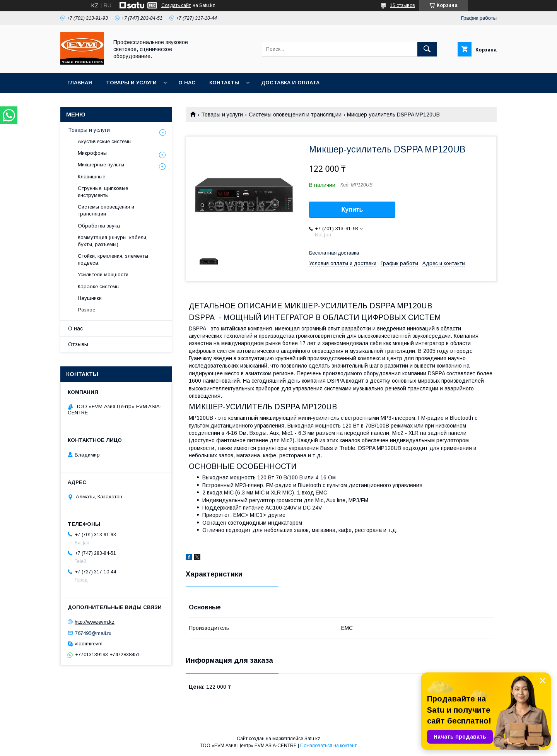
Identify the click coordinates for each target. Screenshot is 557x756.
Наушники (90, 298)
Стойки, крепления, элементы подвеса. (113, 259)
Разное (86, 310)
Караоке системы (99, 286)
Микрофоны (92, 153)
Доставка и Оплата (290, 83)
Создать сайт (176, 5)
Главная (80, 83)
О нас (187, 83)
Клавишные (91, 177)
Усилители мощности (103, 275)
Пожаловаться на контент (328, 746)
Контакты (224, 83)
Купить (352, 210)
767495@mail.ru (93, 633)
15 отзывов (402, 5)
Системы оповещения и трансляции (295, 115)
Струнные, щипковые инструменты (103, 192)
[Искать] (427, 49)
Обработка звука (99, 226)
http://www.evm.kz (95, 622)
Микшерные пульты (101, 165)
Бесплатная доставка (334, 253)
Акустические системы (105, 141)
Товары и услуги (131, 83)
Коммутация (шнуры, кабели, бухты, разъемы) (113, 241)
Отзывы (78, 344)
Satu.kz (312, 739)
